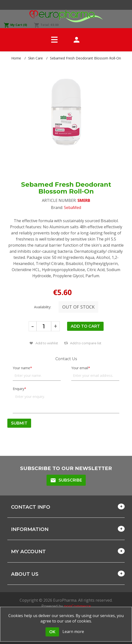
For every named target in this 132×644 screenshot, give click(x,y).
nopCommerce (77, 606)
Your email (80, 368)
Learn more (73, 632)
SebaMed (72, 207)
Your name (21, 368)
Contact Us (66, 359)
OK (52, 632)
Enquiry (18, 389)
